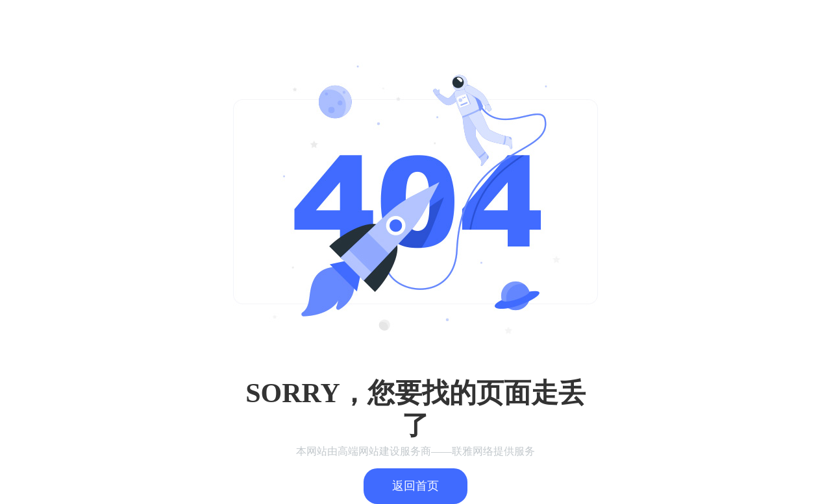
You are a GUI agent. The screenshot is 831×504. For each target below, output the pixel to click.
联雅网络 (473, 451)
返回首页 (415, 486)
